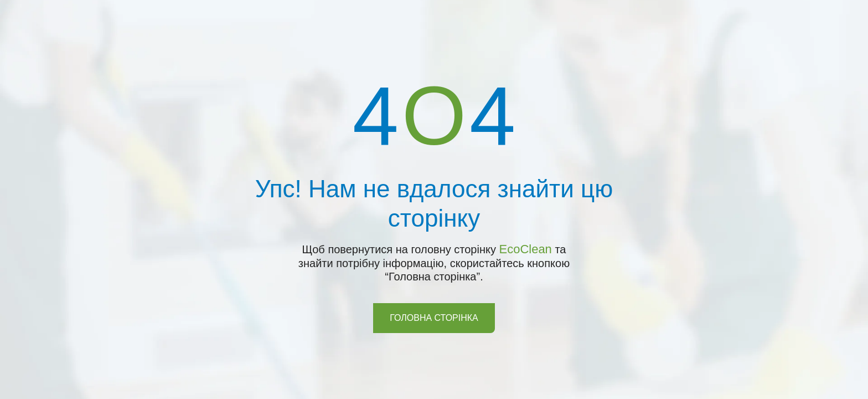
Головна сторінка (434, 318)
